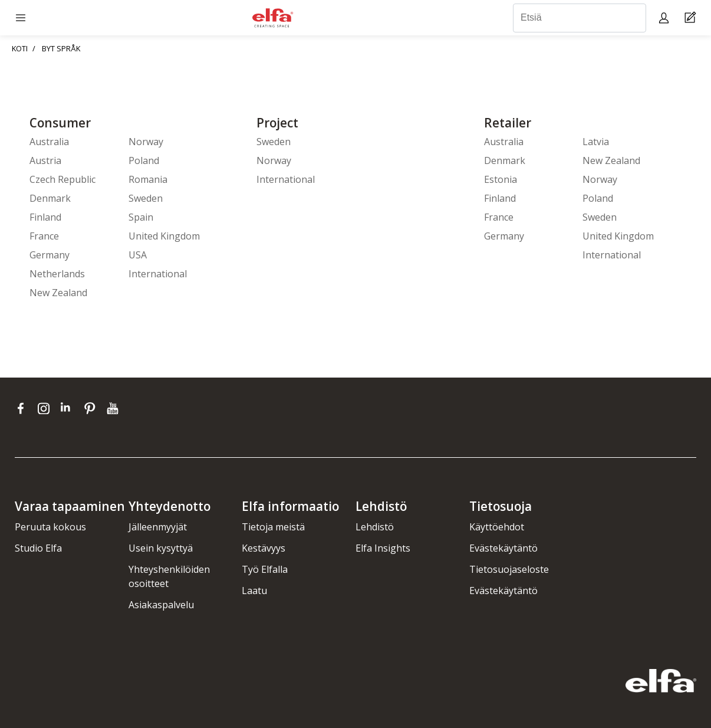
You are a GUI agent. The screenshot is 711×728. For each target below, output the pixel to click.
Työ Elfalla (265, 569)
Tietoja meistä (273, 527)
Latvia (596, 142)
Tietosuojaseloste (509, 569)
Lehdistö (375, 527)
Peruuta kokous (50, 527)
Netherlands (57, 274)
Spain (141, 217)
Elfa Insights (383, 548)
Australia (49, 142)
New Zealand (58, 293)
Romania (148, 179)
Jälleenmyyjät (158, 527)
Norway (146, 142)
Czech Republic (62, 179)
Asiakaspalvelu (161, 605)
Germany (50, 255)
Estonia (501, 179)
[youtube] (114, 408)
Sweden (146, 198)
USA (138, 255)
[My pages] (665, 17)
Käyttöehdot (497, 527)
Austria (45, 160)
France (44, 236)
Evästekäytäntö (503, 548)
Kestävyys (264, 548)
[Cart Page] (692, 18)
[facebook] (23, 408)
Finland (45, 217)
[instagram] (46, 408)
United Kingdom (164, 236)
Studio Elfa (38, 548)
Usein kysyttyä (161, 548)
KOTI (20, 48)
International (158, 274)
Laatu (254, 591)
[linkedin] (69, 408)
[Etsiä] (580, 18)
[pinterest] (92, 408)
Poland (144, 160)
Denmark (50, 198)
